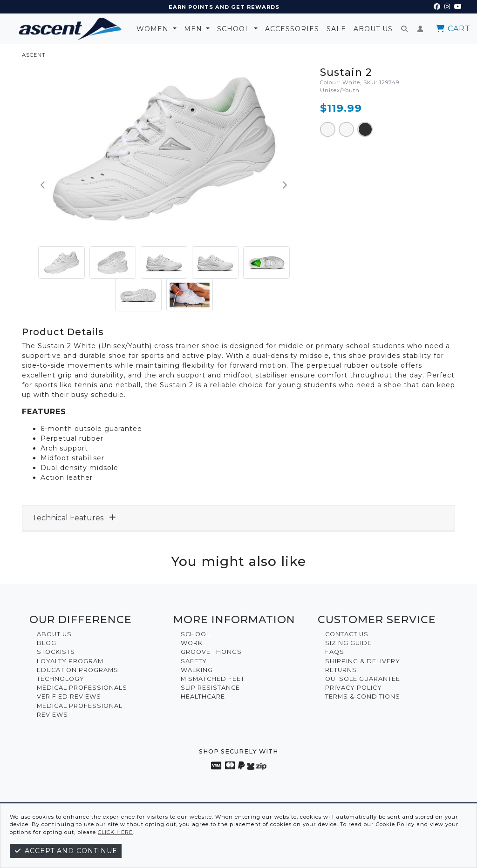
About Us (373, 29)
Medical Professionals (82, 688)
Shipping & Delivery (363, 661)
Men (194, 29)
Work (192, 643)
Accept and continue (66, 851)
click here (115, 832)
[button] (43, 185)
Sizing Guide (348, 643)
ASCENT (34, 55)
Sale (336, 29)
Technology (61, 679)
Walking (197, 670)
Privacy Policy (354, 688)
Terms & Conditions (363, 696)
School (235, 29)
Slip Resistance (210, 688)
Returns (341, 670)
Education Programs (78, 670)
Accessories (292, 29)
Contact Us (347, 634)
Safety (194, 661)
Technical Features (74, 518)
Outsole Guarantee (363, 679)
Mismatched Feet (213, 679)
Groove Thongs (211, 652)
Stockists (56, 652)
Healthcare (203, 696)
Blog (47, 643)
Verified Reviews (69, 696)
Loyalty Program (70, 661)
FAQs (335, 652)
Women (154, 29)
